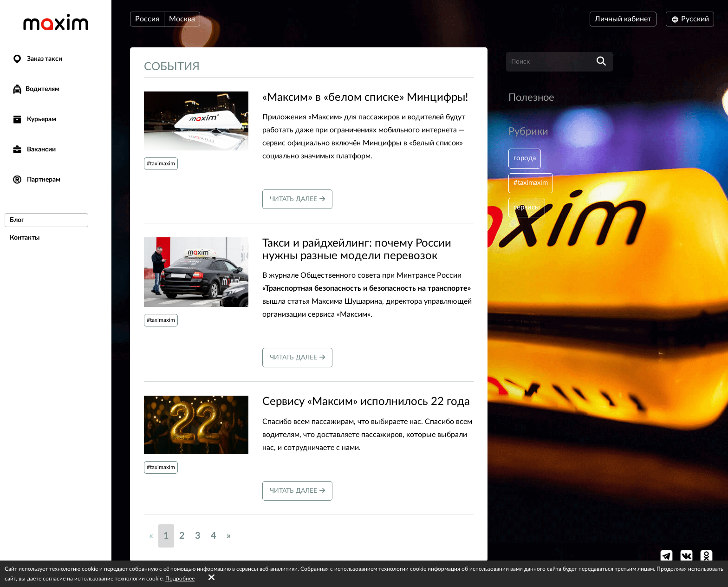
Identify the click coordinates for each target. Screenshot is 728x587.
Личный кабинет (623, 19)
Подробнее (180, 579)
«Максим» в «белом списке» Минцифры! (365, 98)
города (526, 159)
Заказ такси (37, 59)
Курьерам (34, 120)
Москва (182, 19)
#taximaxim (161, 163)
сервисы (528, 210)
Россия (147, 19)
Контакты (25, 238)
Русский (690, 19)
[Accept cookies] (211, 578)
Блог (17, 220)
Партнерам (36, 180)
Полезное (531, 98)
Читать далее (297, 199)
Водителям (36, 89)
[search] (601, 62)
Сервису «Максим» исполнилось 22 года (366, 402)
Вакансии (34, 150)
